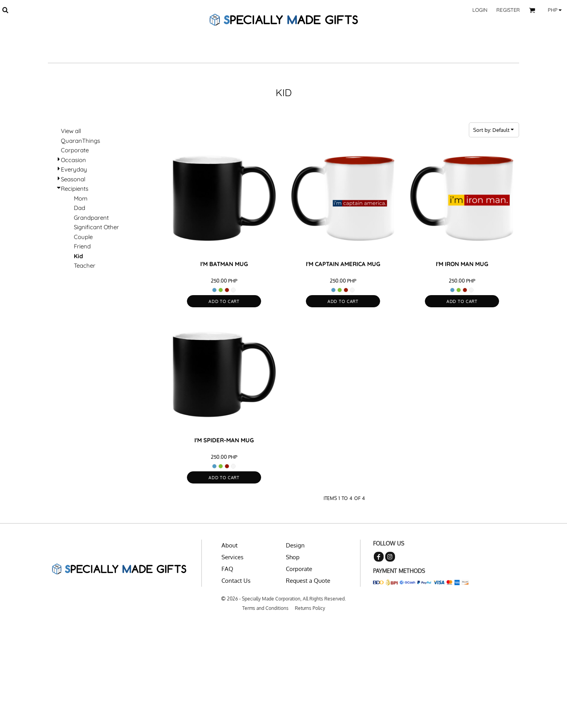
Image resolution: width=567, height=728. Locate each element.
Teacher (85, 265)
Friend (82, 246)
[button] (5, 10)
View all (71, 131)
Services (232, 557)
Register (508, 10)
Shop (293, 557)
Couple (83, 237)
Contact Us (236, 581)
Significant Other (96, 227)
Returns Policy (310, 608)
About (230, 545)
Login (480, 10)
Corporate (75, 150)
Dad (80, 208)
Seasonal (73, 179)
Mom (81, 198)
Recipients (75, 189)
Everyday (74, 169)
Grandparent (91, 218)
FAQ (227, 569)
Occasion (73, 160)
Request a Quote (308, 581)
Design (295, 545)
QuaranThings (80, 141)
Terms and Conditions (265, 608)
